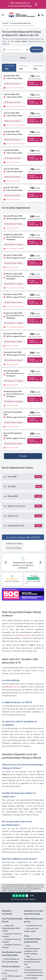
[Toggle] (39, 15)
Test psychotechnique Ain (20, 23)
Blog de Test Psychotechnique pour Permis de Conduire (10, 836)
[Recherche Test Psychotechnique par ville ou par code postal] (16, 50)
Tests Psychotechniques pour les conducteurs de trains (34, 793)
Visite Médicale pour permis (34, 743)
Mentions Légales (9, 971)
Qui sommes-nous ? (12, 924)
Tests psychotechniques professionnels (32, 762)
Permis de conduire (11, 790)
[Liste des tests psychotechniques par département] (34, 856)
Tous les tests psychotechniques (10, 849)
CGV (20, 971)
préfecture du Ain (23, 458)
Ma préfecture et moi (34, 749)
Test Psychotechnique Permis (12, 743)
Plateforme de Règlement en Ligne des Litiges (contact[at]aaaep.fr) (23, 975)
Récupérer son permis (7, 736)
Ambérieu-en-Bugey (14, 367)
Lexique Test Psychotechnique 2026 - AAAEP (11, 751)
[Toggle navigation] (3, 15)
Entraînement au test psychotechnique (12, 777)
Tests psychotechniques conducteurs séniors (10, 818)
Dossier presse (10, 921)
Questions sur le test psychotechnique (34, 736)
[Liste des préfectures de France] (34, 870)
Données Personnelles (33, 971)
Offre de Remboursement (17, 974)
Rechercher (36, 50)
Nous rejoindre (10, 927)
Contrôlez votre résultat (31, 894)
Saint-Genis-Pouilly (13, 371)
